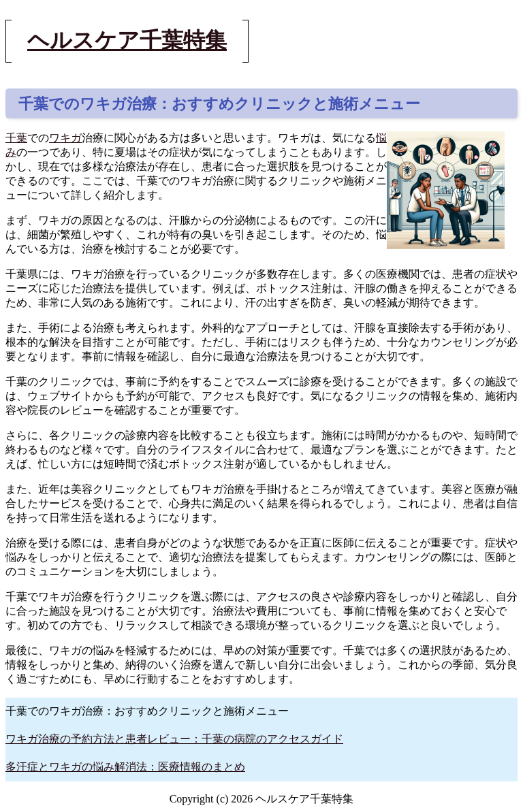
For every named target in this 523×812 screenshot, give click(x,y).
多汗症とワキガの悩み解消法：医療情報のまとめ (125, 767)
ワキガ (65, 138)
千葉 (16, 138)
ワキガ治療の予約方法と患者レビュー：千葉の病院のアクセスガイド (174, 739)
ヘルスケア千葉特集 (127, 40)
